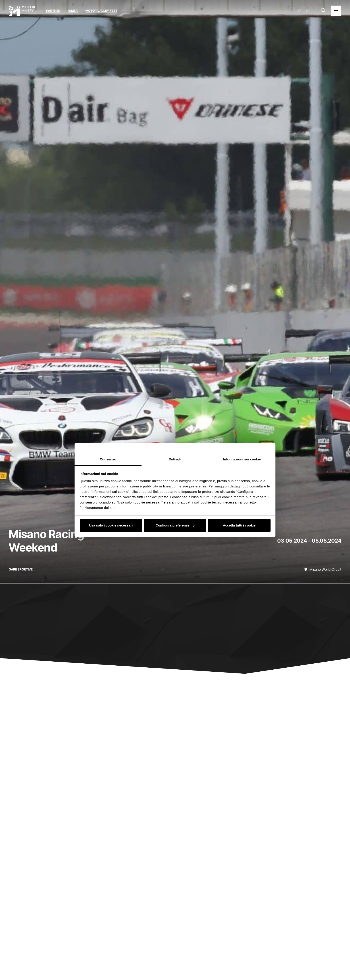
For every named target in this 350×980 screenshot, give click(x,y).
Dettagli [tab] (175, 459)
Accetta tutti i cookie (239, 525)
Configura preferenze (175, 525)
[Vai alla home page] (22, 11)
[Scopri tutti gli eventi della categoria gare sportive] (21, 569)
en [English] (308, 11)
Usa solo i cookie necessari (111, 525)
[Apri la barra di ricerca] (323, 11)
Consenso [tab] (108, 459)
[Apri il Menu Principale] (336, 11)
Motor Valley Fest (101, 11)
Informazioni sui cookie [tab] (242, 459)
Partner (53, 11)
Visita (73, 11)
